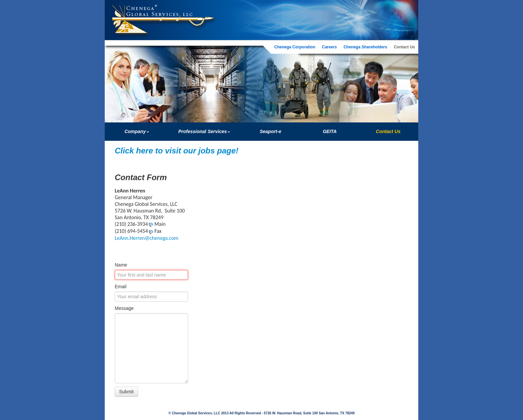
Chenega (161, 14)
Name (121, 265)
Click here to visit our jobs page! (177, 151)
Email (121, 287)
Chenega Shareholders (365, 47)
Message (124, 308)
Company (137, 131)
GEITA (330, 131)
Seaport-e (271, 131)
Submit (126, 392)
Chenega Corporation (295, 47)
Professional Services (204, 131)
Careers (329, 47)
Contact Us (404, 47)
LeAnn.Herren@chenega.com (147, 238)
